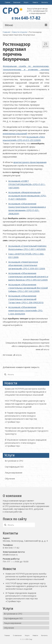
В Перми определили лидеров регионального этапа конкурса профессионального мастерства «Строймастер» (22, 597)
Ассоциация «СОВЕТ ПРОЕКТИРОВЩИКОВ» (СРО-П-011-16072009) (27, 184)
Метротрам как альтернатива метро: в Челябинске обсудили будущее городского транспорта (27, 431)
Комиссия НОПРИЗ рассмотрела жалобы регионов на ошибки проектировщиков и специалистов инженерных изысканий (26, 392)
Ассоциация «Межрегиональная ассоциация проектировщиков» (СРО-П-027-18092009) (27, 196)
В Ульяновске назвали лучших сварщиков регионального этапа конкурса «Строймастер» (26, 443)
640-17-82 (26, 18)
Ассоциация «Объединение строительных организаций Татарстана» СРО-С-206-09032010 (26, 299)
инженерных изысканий (15, 133)
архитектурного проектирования (30, 162)
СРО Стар (29, 639)
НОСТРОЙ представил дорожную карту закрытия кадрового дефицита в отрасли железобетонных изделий (26, 404)
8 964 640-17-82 (11, 548)
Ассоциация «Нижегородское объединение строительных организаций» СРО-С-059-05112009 (27, 265)
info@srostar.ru (10, 555)
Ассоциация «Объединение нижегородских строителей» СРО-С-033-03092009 (26, 310)
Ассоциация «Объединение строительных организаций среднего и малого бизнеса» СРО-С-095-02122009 (28, 276)
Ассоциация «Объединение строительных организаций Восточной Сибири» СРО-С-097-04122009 (28, 288)
